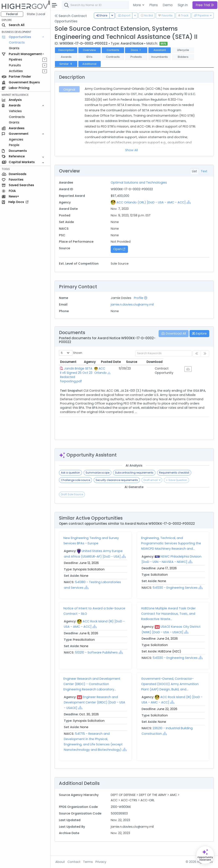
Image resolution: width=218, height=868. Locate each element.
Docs (137, 50)
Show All (132, 150)
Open (120, 249)
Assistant (161, 50)
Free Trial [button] (205, 5)
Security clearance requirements (118, 480)
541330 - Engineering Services (176, 588)
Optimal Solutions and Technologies (139, 183)
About (61, 862)
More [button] (137, 5)
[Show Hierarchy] (189, 202)
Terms (89, 862)
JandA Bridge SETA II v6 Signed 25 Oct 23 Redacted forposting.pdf (88, 371)
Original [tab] (70, 90)
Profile (141, 298)
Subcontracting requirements (135, 473)
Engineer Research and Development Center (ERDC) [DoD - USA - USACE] (95, 702)
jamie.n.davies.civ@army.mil (133, 304)
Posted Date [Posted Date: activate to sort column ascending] (150, 362)
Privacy (102, 862)
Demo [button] (168, 5)
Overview (90, 50)
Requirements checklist (175, 473)
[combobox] (127, 5)
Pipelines (16, 59)
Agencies (17, 139)
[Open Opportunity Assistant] (205, 855)
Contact (75, 862)
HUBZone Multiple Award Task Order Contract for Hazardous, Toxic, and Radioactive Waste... (169, 614)
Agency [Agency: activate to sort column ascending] (124, 362)
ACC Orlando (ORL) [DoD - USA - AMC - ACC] (151, 202)
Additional (90, 64)
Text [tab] (204, 171)
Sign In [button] (183, 5)
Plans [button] (154, 5)
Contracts (18, 42)
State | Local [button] (37, 14)
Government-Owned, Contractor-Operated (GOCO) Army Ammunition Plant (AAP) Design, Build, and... (170, 684)
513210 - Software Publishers (97, 652)
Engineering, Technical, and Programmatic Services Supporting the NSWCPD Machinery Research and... (171, 543)
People (15, 145)
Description (67, 50)
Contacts (114, 50)
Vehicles (16, 111)
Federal (13, 14)
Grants (15, 48)
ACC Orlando (124, 371)
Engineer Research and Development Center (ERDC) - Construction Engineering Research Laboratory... (93, 684)
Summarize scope (98, 473)
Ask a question (71, 473)
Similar (67, 64)
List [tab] (194, 171)
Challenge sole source (76, 480)
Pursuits (16, 65)
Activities (17, 71)
